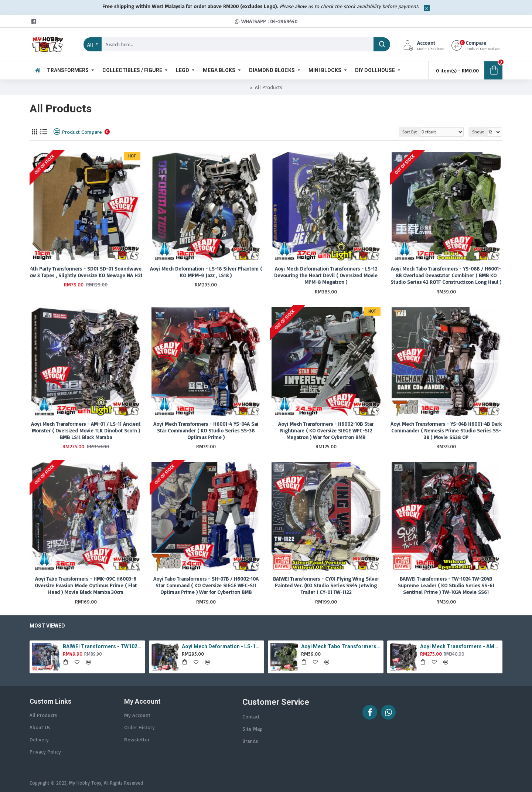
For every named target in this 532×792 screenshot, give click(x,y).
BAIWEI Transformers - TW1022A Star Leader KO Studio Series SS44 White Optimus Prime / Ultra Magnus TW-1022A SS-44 (103, 646)
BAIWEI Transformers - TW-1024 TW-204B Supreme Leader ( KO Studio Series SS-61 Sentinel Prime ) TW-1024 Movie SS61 (446, 585)
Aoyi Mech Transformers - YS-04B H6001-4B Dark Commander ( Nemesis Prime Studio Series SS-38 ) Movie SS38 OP (446, 430)
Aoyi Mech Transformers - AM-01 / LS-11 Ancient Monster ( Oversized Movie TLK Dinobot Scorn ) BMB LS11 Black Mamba (86, 430)
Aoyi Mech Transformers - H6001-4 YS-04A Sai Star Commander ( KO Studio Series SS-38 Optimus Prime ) (206, 430)
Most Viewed (47, 626)
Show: (478, 132)
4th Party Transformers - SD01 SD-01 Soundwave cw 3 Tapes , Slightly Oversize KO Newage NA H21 (86, 272)
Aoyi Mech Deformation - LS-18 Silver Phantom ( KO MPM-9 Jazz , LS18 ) (206, 272)
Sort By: (410, 132)
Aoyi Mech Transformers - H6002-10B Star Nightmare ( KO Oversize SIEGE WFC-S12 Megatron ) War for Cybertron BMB (326, 430)
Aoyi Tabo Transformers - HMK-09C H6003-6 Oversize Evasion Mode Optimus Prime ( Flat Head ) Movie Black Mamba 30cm (86, 585)
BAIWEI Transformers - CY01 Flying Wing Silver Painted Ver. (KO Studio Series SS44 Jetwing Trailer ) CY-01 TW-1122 (326, 585)
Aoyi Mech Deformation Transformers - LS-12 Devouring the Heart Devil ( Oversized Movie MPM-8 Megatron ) (326, 275)
